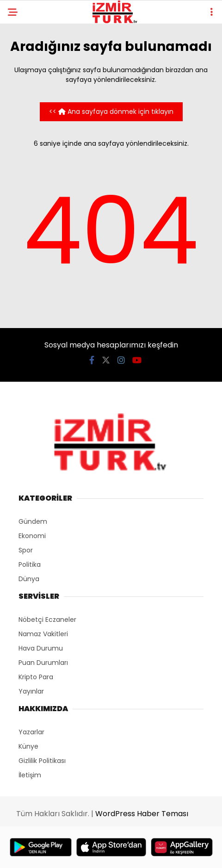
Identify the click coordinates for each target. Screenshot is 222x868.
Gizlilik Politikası (42, 761)
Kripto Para (36, 677)
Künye (28, 746)
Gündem (33, 521)
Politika (30, 564)
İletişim (30, 775)
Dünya (29, 579)
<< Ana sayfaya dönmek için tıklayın (111, 112)
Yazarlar (31, 732)
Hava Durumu (41, 648)
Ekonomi (32, 536)
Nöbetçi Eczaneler (47, 620)
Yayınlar (31, 691)
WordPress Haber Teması (142, 814)
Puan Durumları (43, 663)
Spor (26, 550)
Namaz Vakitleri (43, 634)
